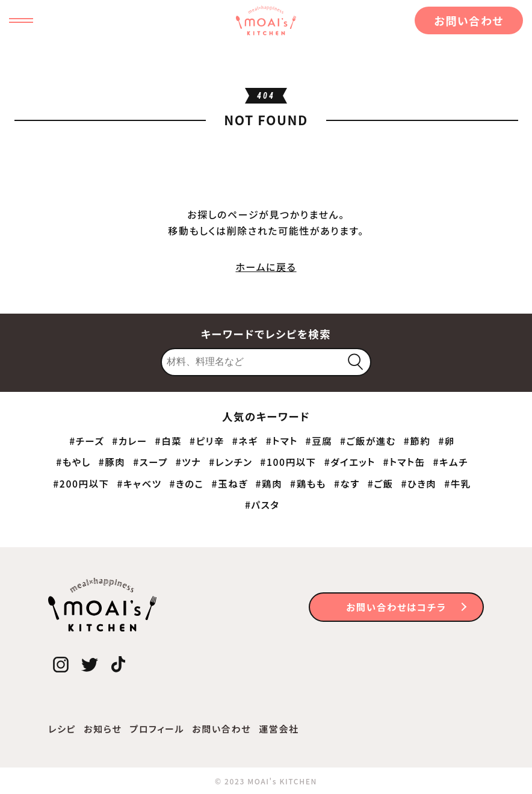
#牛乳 (458, 483)
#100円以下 (288, 462)
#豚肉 (112, 462)
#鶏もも (308, 483)
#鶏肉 (269, 483)
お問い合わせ (469, 20)
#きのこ (186, 483)
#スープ (150, 462)
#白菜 (169, 441)
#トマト (282, 441)
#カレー (130, 441)
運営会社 (279, 729)
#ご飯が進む (368, 441)
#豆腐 (319, 441)
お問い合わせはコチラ (396, 607)
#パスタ (262, 504)
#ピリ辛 (207, 441)
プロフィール (157, 729)
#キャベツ (140, 483)
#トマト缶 (404, 462)
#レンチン (230, 462)
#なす (347, 483)
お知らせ (103, 729)
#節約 (417, 441)
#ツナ (189, 462)
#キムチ (450, 462)
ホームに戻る (266, 267)
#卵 (447, 441)
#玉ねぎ (229, 483)
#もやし (73, 462)
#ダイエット (350, 462)
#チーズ (87, 441)
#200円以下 (81, 483)
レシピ (62, 729)
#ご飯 (381, 483)
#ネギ (245, 441)
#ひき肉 (419, 483)
